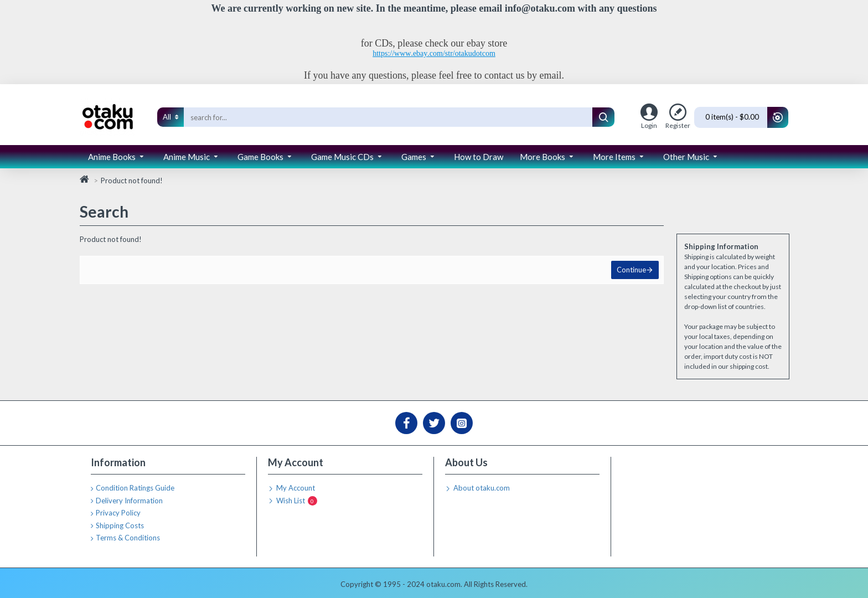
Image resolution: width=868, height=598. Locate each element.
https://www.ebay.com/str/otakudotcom (434, 53)
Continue (630, 271)
